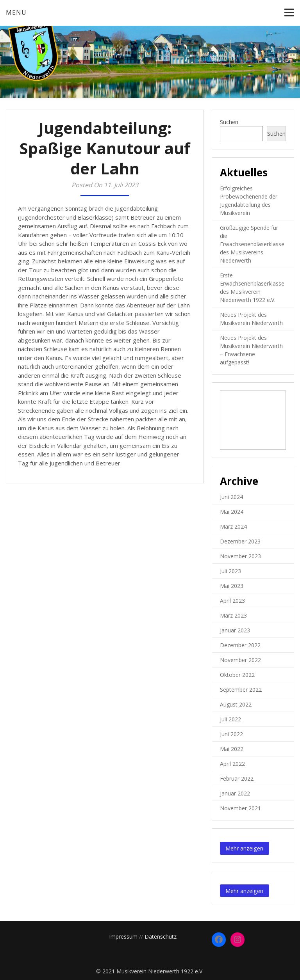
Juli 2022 (230, 719)
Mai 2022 (232, 749)
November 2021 (240, 808)
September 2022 (241, 690)
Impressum (123, 937)
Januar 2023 (235, 630)
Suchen (229, 122)
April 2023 (232, 601)
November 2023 (240, 556)
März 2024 (233, 526)
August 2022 (236, 704)
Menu (16, 12)
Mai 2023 (232, 586)
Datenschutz (161, 937)
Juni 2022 (231, 734)
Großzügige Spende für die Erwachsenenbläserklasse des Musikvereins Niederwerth (252, 244)
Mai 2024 (232, 512)
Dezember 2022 (240, 645)
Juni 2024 (231, 497)
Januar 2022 (235, 793)
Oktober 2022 (237, 675)
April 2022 (232, 764)
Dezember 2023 (240, 541)
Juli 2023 (230, 571)
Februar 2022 (237, 778)
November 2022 (240, 660)
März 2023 (233, 615)
